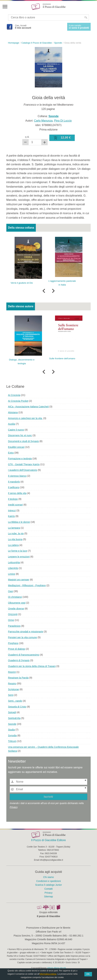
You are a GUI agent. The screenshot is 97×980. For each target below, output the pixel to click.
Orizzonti (13, 614)
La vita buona (15, 539)
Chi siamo (48, 877)
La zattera (13, 545)
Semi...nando (15, 701)
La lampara (14, 528)
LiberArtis (13, 568)
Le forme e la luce (18, 551)
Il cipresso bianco (17, 476)
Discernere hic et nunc (20, 435)
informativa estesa (48, 974)
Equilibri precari (16, 447)
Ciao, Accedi (23, 27)
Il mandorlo (14, 482)
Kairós (11, 516)
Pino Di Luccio (63, 121)
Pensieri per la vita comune (23, 637)
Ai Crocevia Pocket (18, 401)
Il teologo (13, 499)
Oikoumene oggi (17, 603)
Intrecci (12, 510)
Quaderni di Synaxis (19, 660)
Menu (5, 7)
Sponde (12, 724)
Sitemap (48, 896)
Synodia (12, 735)
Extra (11, 453)
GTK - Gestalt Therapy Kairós (24, 464)
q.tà (27, 137)
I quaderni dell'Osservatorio (23, 470)
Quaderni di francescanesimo (24, 655)
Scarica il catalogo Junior (48, 885)
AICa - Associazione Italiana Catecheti (28, 407)
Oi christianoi (15, 597)
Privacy (14, 807)
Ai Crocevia (14, 395)
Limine (12, 574)
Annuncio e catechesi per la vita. (25, 418)
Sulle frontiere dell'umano (62, 358)
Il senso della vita (17, 493)
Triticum (12, 741)
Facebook (9, 27)
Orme (11, 620)
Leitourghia (14, 562)
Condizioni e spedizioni (48, 881)
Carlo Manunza (43, 121)
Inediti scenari (15, 505)
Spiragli (12, 712)
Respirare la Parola (18, 678)
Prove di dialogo (17, 649)
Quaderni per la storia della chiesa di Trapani (32, 666)
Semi (11, 695)
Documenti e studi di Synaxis (23, 441)
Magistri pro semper (19, 580)
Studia (11, 730)
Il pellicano (14, 487)
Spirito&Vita (14, 718)
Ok (88, 974)
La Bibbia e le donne (19, 522)
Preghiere (13, 643)
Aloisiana (13, 412)
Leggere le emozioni (19, 557)
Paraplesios (14, 626)
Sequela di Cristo (17, 707)
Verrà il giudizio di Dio (22, 283)
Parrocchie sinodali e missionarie (26, 632)
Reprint (12, 672)
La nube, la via (16, 533)
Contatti (48, 889)
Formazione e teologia (20, 459)
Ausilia (12, 424)
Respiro (12, 684)
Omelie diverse (16, 609)
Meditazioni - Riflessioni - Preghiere (27, 585)
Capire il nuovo (16, 430)
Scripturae (14, 689)
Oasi (11, 591)
